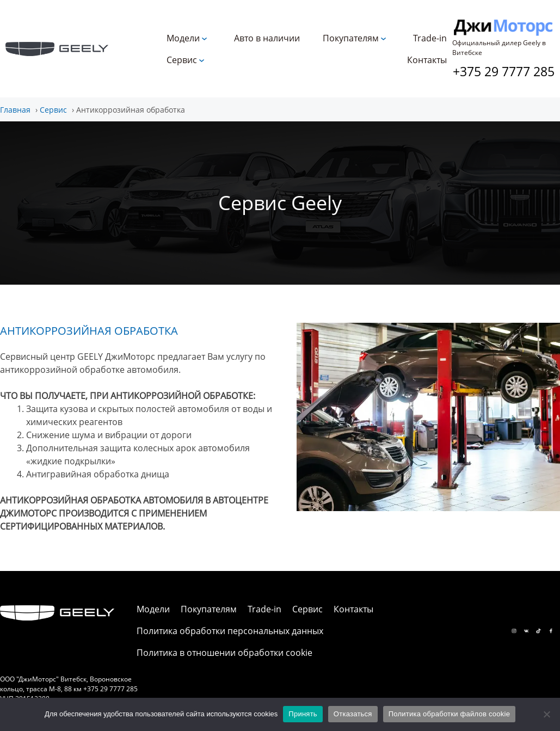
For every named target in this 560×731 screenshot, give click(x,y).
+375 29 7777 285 (504, 71)
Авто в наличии (267, 38)
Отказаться (353, 714)
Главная (15, 110)
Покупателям (351, 38)
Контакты (427, 60)
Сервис (182, 60)
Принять (303, 714)
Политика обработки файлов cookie (449, 714)
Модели (183, 38)
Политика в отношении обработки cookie (224, 653)
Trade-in (430, 38)
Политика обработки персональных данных (230, 631)
